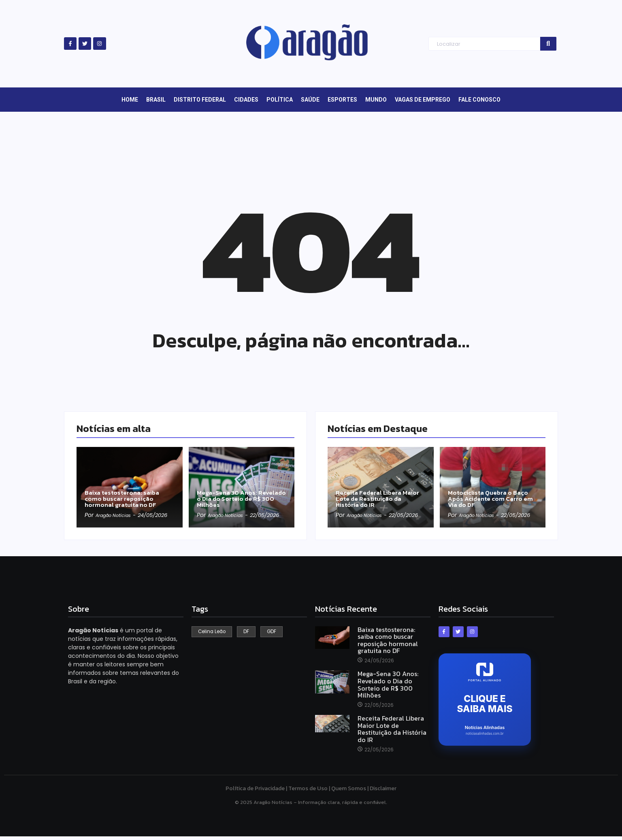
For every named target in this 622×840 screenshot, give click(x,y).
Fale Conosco (479, 100)
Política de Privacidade (255, 792)
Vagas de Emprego (423, 100)
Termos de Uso (308, 792)
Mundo (376, 100)
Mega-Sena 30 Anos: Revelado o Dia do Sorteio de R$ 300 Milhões (239, 491)
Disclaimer (383, 792)
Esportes (342, 100)
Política (280, 100)
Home (130, 100)
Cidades (246, 100)
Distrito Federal (200, 100)
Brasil (156, 100)
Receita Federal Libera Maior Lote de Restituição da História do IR (377, 491)
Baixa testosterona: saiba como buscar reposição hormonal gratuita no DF (126, 491)
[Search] (484, 44)
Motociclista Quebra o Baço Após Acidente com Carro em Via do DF (492, 491)
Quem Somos (349, 792)
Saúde (310, 100)
